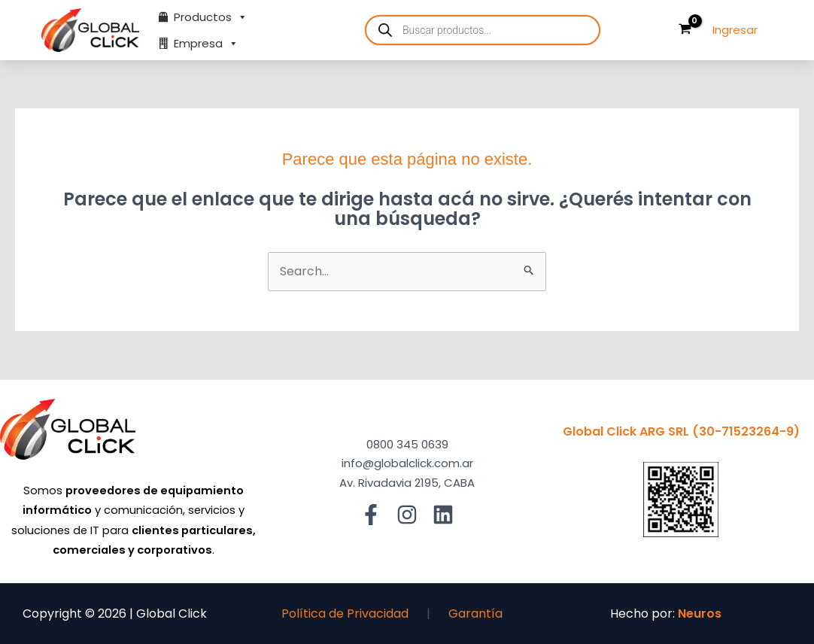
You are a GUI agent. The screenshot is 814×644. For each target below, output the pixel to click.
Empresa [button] (206, 43)
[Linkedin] (443, 515)
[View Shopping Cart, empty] (685, 30)
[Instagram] (407, 515)
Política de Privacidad (345, 614)
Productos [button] (211, 17)
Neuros (700, 614)
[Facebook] (371, 515)
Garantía (475, 614)
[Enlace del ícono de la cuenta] (735, 30)
